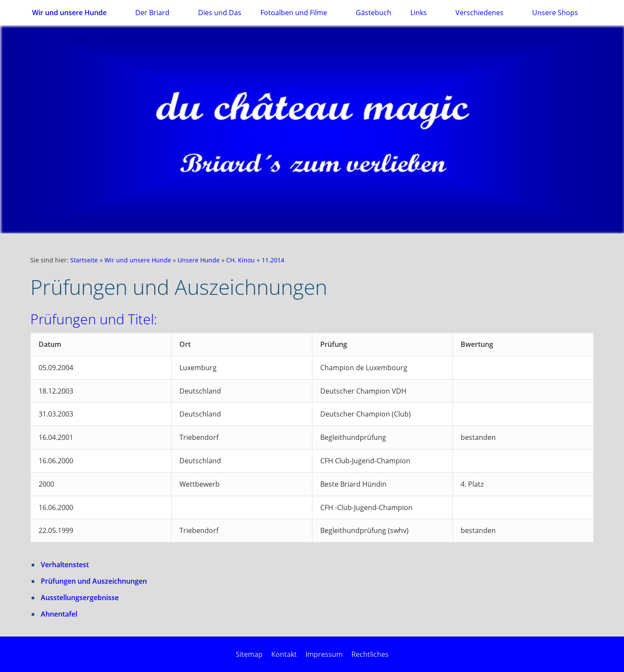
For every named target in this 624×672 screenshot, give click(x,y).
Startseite (84, 260)
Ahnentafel (59, 614)
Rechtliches (370, 654)
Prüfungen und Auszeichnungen (94, 581)
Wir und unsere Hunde (138, 260)
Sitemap (249, 654)
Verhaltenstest (65, 565)
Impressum (324, 654)
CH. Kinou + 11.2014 (255, 260)
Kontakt (284, 654)
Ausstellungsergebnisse (80, 598)
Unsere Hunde (199, 260)
